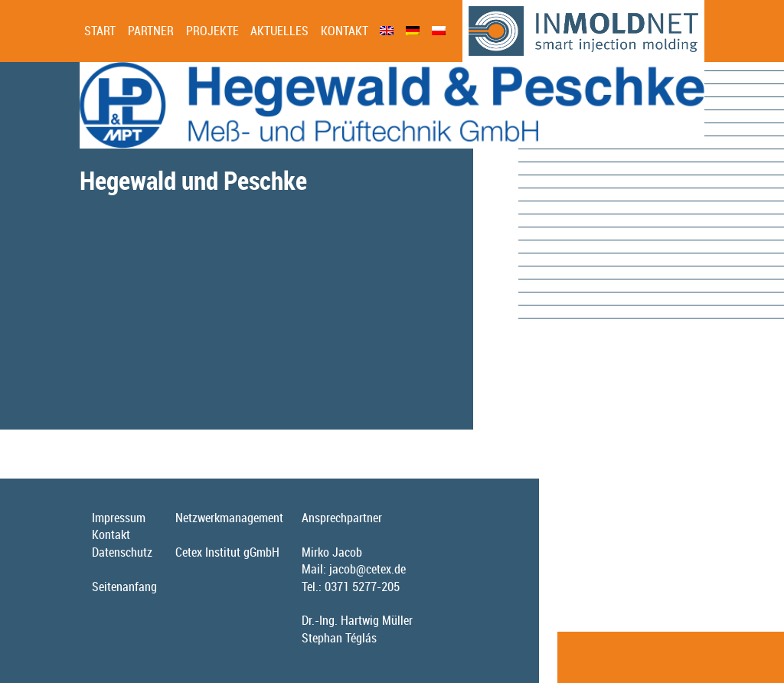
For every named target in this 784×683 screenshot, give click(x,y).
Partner (151, 31)
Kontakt (345, 31)
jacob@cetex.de (367, 569)
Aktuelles (279, 31)
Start (100, 31)
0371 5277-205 (362, 587)
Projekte (212, 31)
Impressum (119, 518)
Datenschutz (122, 552)
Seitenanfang (124, 587)
